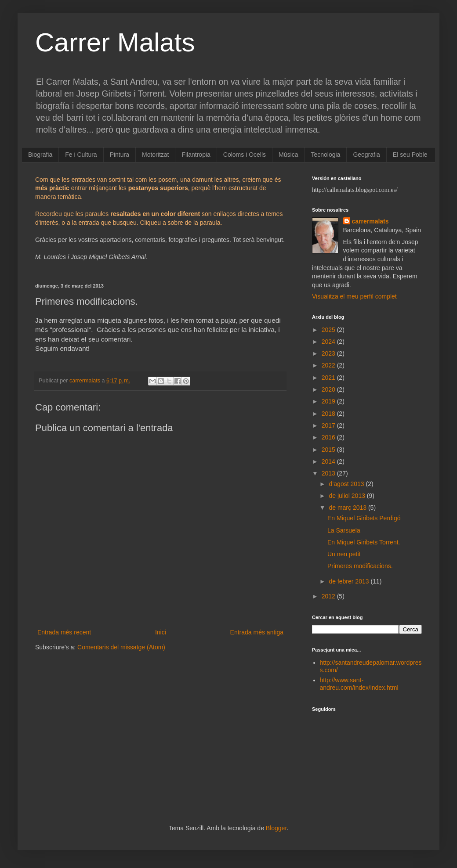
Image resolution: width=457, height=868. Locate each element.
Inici (161, 632)
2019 (329, 401)
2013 (329, 473)
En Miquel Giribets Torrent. (364, 542)
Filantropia (196, 155)
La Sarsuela (344, 530)
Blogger (276, 828)
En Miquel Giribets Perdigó (364, 518)
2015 (329, 450)
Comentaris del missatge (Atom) (121, 647)
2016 (329, 437)
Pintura (120, 155)
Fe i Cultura (81, 155)
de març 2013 (348, 508)
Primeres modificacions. (360, 566)
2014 (329, 461)
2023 (329, 353)
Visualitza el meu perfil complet (354, 296)
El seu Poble (410, 155)
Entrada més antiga (257, 632)
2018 (329, 414)
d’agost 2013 (347, 484)
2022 (329, 365)
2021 (329, 378)
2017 (329, 425)
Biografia (40, 155)
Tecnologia (325, 155)
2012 (329, 596)
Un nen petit (344, 554)
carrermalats (370, 221)
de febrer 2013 (350, 581)
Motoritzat (155, 155)
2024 (329, 342)
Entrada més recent (64, 632)
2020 (329, 389)
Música (288, 155)
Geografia (366, 155)
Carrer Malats (115, 42)
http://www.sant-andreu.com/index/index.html (359, 684)
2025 (329, 330)
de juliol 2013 (348, 496)
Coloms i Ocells (245, 155)
